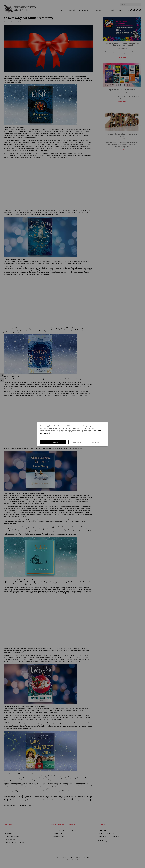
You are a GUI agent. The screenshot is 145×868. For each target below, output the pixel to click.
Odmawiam (96, 442)
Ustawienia (77, 442)
